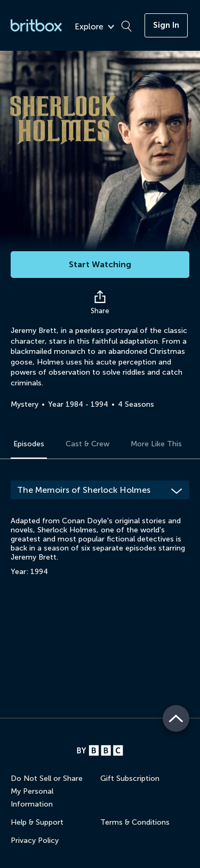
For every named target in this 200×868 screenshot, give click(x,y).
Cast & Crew (87, 444)
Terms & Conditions (135, 822)
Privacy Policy (35, 840)
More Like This (156, 444)
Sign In (166, 25)
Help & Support (37, 822)
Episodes (29, 444)
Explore (94, 27)
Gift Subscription (130, 778)
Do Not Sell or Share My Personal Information (47, 791)
